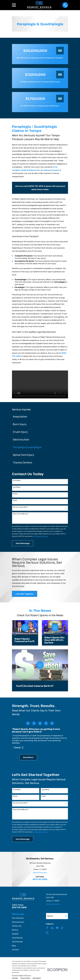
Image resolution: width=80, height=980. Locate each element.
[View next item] (17, 757)
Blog (14, 946)
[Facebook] (47, 928)
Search (50, 916)
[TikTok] (62, 928)
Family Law (17, 926)
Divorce (15, 930)
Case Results (17, 938)
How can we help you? (21, 514)
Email (15, 501)
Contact (15, 950)
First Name (17, 481)
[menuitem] (39, 417)
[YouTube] (57, 928)
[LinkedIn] (52, 928)
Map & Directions (40, 873)
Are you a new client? (20, 507)
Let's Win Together (25, 594)
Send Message (23, 543)
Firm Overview (18, 918)
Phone (15, 494)
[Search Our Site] (66, 916)
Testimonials (17, 942)
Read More (28, 757)
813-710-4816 (40, 879)
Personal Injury (18, 922)
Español (15, 934)
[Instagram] (47, 933)
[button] (7, 598)
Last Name (17, 487)
